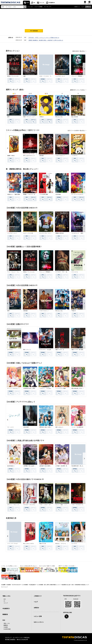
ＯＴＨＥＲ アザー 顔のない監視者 (64, 272)
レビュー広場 (38, 616)
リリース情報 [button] (38, 7)
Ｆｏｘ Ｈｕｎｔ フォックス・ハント (17, 272)
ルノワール (74, 544)
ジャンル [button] (30, 7)
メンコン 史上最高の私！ (78, 427)
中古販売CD (52, 3)
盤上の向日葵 (75, 117)
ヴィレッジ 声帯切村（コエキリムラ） (81, 76)
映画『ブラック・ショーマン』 (31, 117)
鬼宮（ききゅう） (60, 427)
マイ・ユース (10, 427)
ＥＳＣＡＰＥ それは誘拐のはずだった (49, 350)
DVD (28, 3)
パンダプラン (75, 156)
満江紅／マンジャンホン (13, 76)
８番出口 (42, 117)
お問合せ (36, 608)
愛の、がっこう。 (28, 350)
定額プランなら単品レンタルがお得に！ (67, 566)
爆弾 (8, 117)
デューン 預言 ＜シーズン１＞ (63, 505)
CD (34, 3)
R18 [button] (87, 7)
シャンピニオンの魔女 (61, 388)
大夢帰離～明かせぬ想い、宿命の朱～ (32, 466)
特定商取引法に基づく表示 (68, 585)
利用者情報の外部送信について (82, 585)
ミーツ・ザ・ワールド (13, 544)
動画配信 (5, 614)
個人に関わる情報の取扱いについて (52, 585)
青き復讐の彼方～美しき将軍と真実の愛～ (81, 466)
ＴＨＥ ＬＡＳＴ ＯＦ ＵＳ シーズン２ (50, 505)
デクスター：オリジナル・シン (31, 505)
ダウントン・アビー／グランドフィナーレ (17, 505)
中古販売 (6, 627)
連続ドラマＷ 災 (60, 350)
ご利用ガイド (77, 7)
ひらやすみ (10, 350)
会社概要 (3, 585)
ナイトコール (75, 272)
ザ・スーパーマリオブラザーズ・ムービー (81, 194)
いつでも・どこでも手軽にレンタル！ (9, 566)
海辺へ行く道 (43, 544)
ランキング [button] (47, 7)
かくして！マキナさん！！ (14, 388)
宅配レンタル (7, 623)
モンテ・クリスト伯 (28, 233)
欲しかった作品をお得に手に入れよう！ (29, 566)
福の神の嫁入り (11, 466)
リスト (85, 4)
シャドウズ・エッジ (60, 76)
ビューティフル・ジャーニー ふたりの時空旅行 (51, 233)
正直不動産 (58, 194)
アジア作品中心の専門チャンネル (8, 573)
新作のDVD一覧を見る (79, 51)
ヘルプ (83, 7)
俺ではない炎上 (59, 117)
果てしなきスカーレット (29, 156)
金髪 (24, 76)
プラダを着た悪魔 (44, 194)
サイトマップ (4, 587)
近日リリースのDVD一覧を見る (76, 131)
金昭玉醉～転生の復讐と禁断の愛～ (48, 466)
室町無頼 (42, 156)
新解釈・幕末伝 (11, 156)
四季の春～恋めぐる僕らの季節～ (47, 427)
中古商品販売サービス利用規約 (36, 585)
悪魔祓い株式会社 (60, 233)
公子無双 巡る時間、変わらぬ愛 (63, 466)
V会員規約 (9, 585)
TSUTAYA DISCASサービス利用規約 (20, 585)
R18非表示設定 (7, 629)
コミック (42, 3)
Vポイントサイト (39, 622)
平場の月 (74, 311)
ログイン (89, 4)
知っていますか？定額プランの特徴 (47, 566)
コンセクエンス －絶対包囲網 (79, 233)
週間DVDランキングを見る (78, 90)
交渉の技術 (26, 427)
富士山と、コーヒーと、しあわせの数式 (65, 544)
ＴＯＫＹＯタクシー (60, 156)
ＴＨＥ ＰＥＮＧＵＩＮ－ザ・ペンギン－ (81, 505)
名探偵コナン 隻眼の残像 (14, 194)
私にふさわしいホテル (29, 544)
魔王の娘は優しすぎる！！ (78, 388)
